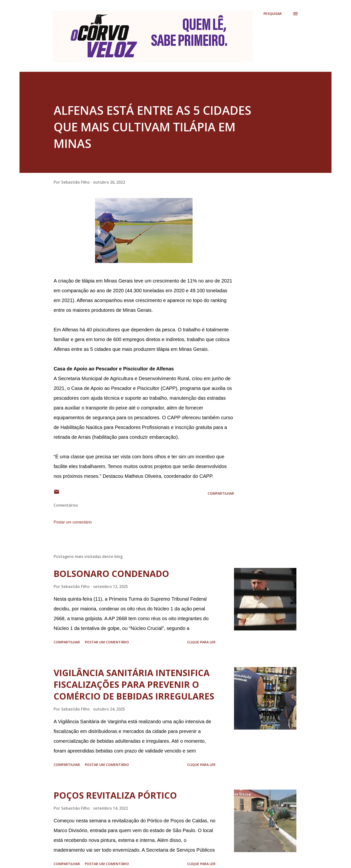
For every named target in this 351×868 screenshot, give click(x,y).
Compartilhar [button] (221, 493)
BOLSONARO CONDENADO (111, 574)
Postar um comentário (73, 522)
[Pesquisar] (273, 14)
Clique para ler (201, 642)
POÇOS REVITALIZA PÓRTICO (115, 795)
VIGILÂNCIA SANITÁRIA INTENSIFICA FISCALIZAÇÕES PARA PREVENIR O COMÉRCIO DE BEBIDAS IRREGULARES (134, 685)
